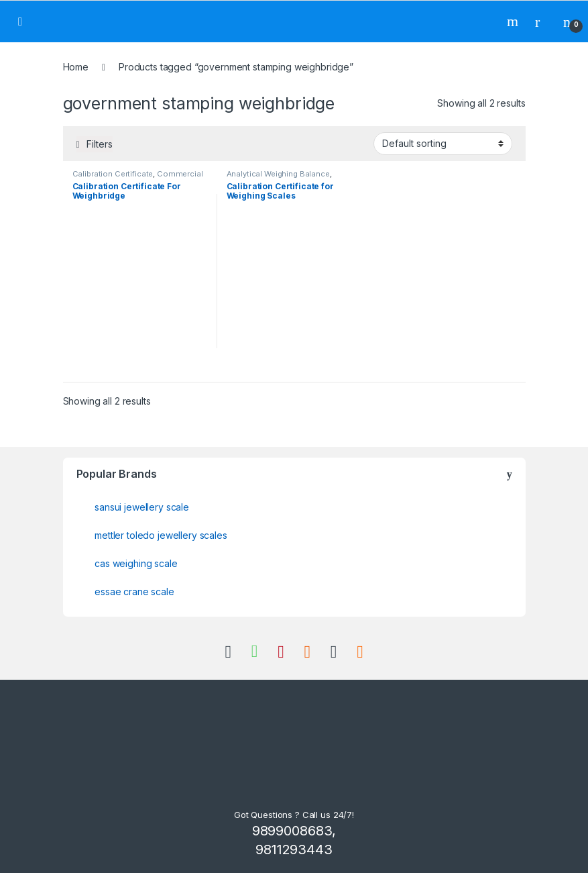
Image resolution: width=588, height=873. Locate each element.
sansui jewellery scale (142, 507)
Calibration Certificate (113, 174)
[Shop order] (443, 144)
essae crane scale (134, 592)
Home (76, 67)
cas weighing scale (136, 563)
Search (514, 21)
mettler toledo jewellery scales (161, 535)
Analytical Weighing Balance (278, 174)
